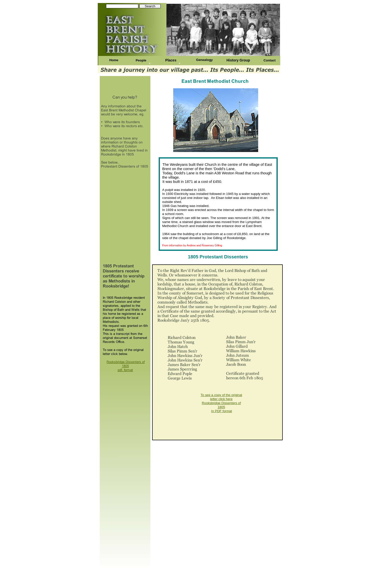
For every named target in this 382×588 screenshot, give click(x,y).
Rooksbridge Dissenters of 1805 (221, 405)
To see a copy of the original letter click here (221, 397)
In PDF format (222, 411)
